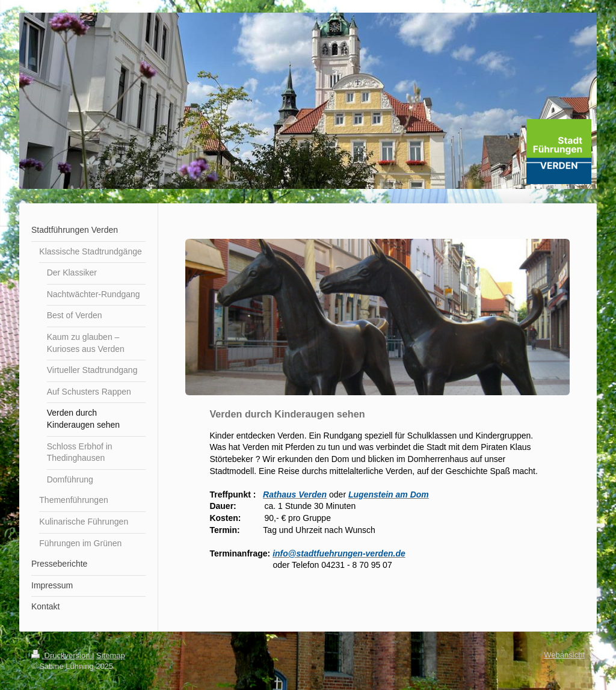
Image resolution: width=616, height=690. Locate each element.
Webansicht (564, 655)
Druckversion (62, 655)
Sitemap (111, 655)
